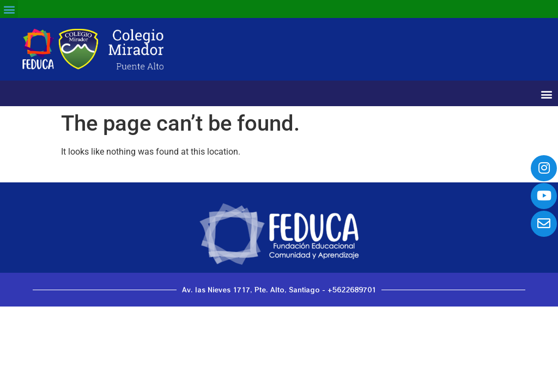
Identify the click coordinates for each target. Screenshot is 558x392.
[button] (9, 9)
